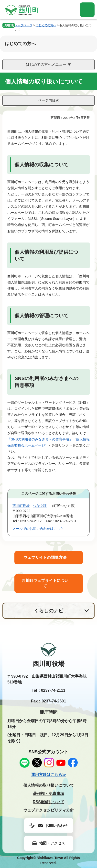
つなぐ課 (40, 506)
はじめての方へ (46, 25)
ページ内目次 (49, 100)
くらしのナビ (49, 611)
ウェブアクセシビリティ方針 (49, 810)
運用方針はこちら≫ (49, 775)
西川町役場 (21, 506)
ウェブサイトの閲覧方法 (45, 557)
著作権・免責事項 (49, 794)
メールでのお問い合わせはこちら (38, 529)
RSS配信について (48, 802)
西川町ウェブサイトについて (45, 583)
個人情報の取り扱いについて (49, 785)
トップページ (23, 25)
